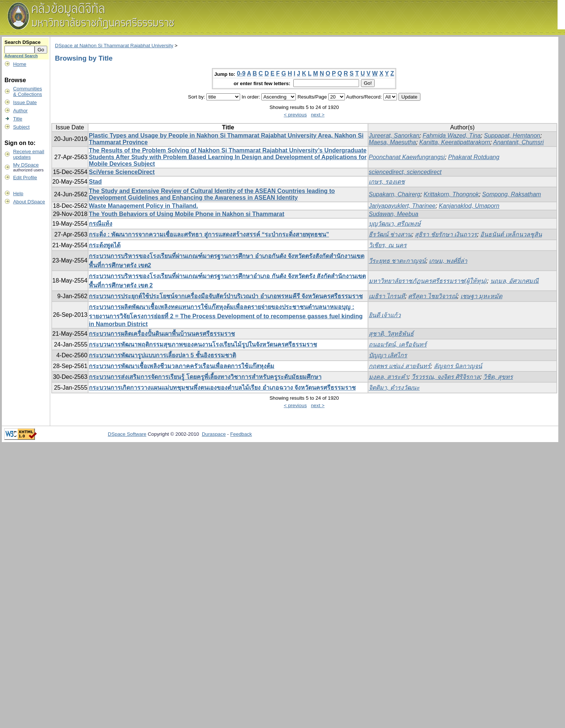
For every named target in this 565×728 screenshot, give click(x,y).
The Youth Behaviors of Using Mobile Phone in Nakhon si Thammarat (187, 214)
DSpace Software (127, 434)
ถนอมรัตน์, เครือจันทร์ (398, 344)
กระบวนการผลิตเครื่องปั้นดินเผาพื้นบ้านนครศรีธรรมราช (162, 334)
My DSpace (26, 165)
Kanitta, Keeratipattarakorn (455, 142)
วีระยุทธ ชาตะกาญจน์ (397, 261)
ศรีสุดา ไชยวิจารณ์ (432, 296)
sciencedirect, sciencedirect (405, 172)
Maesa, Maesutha (392, 142)
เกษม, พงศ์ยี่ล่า (448, 261)
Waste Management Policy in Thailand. (143, 206)
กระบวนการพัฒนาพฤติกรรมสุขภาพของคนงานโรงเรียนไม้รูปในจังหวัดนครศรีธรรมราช (203, 344)
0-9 (241, 73)
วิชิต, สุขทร (498, 377)
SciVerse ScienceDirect (122, 172)
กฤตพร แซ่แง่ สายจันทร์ (400, 366)
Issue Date (25, 102)
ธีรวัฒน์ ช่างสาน (390, 234)
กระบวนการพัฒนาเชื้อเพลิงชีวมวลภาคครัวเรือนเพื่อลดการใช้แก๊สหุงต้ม (182, 366)
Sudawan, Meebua (393, 214)
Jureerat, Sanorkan (394, 136)
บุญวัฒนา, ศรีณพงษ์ (395, 224)
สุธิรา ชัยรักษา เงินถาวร (446, 234)
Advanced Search (21, 56)
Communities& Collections (28, 91)
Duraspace (214, 434)
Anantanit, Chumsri (519, 142)
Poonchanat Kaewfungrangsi (407, 157)
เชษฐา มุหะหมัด (481, 296)
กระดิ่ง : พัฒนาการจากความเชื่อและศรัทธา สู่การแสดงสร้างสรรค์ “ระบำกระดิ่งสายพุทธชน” (209, 234)
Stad (95, 182)
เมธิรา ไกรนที (387, 296)
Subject (21, 127)
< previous (295, 115)
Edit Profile (25, 178)
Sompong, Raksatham (511, 194)
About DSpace (29, 202)
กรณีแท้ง (101, 224)
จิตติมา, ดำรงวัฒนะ (394, 388)
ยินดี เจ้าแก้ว (385, 315)
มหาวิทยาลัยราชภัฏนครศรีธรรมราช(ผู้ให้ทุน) (428, 281)
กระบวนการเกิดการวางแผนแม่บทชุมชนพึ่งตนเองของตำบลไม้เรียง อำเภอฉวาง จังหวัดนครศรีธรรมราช (222, 388)
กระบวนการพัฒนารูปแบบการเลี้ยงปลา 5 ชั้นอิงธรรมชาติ (162, 355)
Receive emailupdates (29, 154)
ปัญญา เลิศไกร (388, 355)
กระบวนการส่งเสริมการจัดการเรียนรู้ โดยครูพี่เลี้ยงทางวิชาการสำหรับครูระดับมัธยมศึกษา (205, 377)
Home (20, 64)
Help (18, 194)
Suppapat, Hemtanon (512, 136)
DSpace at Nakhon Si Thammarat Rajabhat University (114, 46)
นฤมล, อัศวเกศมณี (515, 281)
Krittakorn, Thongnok (451, 194)
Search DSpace (22, 42)
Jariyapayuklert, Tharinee (402, 206)
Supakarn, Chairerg (395, 194)
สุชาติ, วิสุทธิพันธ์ (391, 334)
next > (318, 115)
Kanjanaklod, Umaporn (469, 206)
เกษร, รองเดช (387, 182)
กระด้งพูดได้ (105, 245)
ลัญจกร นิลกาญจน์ (458, 366)
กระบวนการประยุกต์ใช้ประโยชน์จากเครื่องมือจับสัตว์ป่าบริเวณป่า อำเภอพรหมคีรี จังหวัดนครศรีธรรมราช (226, 296)
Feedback (241, 434)
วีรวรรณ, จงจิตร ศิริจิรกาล (446, 377)
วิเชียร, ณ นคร (388, 245)
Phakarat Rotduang (474, 157)
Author (20, 111)
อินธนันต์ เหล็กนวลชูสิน (511, 234)
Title (18, 119)
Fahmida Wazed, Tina (452, 136)
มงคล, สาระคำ (388, 377)
